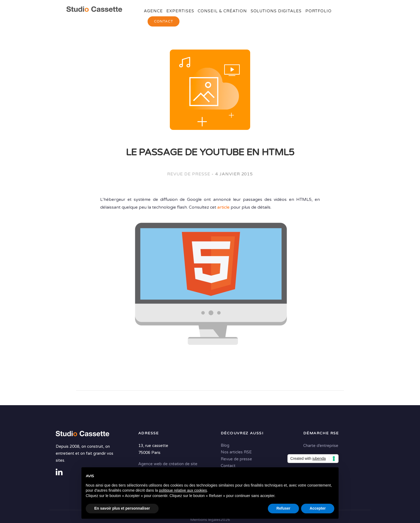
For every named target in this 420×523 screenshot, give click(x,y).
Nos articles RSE (236, 452)
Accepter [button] (318, 508)
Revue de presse (189, 174)
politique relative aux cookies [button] (183, 490)
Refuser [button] (283, 508)
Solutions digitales (276, 11)
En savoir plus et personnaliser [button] (122, 508)
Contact (164, 21)
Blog (225, 445)
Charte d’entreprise (321, 446)
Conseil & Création (222, 11)
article (223, 207)
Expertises (180, 11)
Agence (153, 11)
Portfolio (318, 11)
